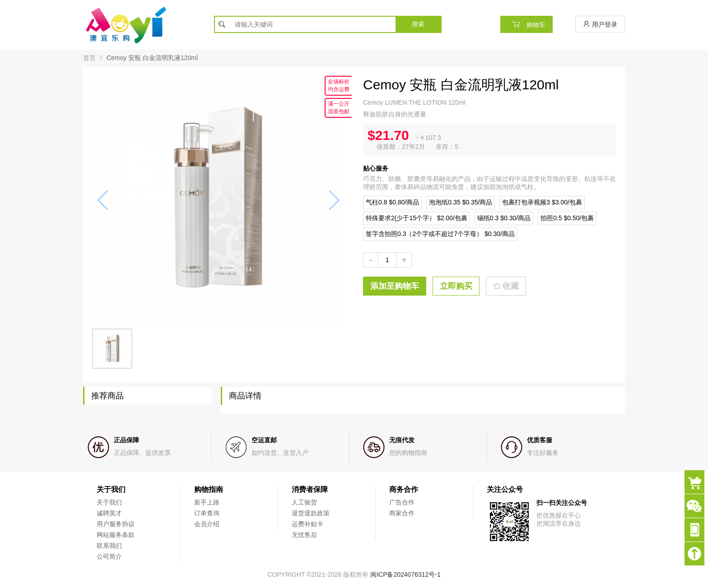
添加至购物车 (395, 286)
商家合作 (402, 513)
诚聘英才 (109, 513)
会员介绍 (207, 524)
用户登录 (600, 24)
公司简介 (109, 556)
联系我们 (109, 546)
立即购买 (456, 286)
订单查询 (207, 513)
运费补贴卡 (307, 524)
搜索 (418, 24)
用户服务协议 (116, 524)
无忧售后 (304, 535)
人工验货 (304, 502)
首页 (89, 58)
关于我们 (109, 502)
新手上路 (207, 502)
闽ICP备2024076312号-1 (405, 574)
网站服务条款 (116, 535)
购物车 (526, 24)
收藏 (506, 286)
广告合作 (402, 502)
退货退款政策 (311, 513)
